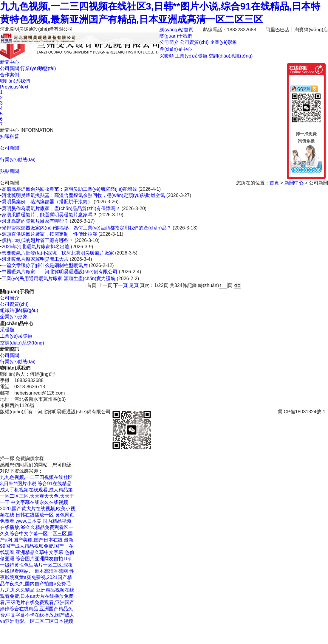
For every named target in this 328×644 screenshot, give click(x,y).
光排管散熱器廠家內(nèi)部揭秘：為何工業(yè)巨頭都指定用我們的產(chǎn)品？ (87, 228)
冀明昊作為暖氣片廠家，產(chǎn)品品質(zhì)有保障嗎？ (61, 208)
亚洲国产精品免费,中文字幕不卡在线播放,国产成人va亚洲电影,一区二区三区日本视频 (37, 615)
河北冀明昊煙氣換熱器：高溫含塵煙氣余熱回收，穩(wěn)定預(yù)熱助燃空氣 (83, 195)
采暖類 (167, 56)
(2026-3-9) (82, 247)
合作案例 (10, 75)
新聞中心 (10, 62)
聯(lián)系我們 (15, 81)
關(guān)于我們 (176, 36)
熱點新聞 (10, 171)
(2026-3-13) (185, 228)
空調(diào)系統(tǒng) (230, 56)
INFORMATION (37, 130)
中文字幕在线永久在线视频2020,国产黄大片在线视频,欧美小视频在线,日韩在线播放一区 (38, 509)
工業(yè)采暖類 (191, 56)
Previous (9, 87)
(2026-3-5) (126, 253)
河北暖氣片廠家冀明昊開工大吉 (35, 259)
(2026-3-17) (82, 221)
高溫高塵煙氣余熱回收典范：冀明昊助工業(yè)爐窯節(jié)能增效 (69, 189)
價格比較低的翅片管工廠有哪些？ (38, 240)
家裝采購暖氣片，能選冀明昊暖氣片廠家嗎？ (49, 215)
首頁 (275, 183)
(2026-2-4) (130, 272)
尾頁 (134, 285)
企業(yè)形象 (224, 42)
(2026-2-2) (128, 278)
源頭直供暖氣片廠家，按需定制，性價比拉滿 (49, 234)
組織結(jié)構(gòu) (19, 310)
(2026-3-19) (111, 215)
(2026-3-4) (81, 259)
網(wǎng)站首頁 (176, 30)
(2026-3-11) (111, 234)
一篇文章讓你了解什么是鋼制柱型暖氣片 (45, 265)
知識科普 (10, 136)
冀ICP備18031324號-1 (301, 412)
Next (23, 87)
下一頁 (120, 285)
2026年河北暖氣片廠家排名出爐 (36, 247)
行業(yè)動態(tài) (38, 68)
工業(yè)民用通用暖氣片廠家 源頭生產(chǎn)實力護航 (59, 278)
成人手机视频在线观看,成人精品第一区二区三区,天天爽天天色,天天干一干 (37, 496)
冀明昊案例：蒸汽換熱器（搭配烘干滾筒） (47, 202)
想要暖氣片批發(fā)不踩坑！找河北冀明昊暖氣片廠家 (58, 253)
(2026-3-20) (134, 208)
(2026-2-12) (101, 265)
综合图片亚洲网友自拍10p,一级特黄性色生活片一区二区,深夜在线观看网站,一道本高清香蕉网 (36, 565)
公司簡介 (169, 42)
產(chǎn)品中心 (176, 49)
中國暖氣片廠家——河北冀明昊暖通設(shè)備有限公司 (60, 272)
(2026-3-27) (179, 195)
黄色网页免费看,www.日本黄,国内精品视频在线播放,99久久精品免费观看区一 (37, 521)
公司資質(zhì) (194, 42)
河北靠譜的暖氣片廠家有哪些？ (35, 221)
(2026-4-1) (150, 189)
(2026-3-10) (87, 240)
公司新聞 (10, 68)
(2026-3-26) (106, 202)
